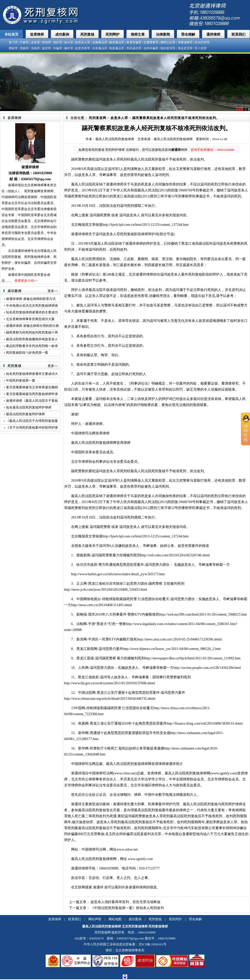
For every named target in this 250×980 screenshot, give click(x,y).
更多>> (53, 291)
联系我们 (239, 34)
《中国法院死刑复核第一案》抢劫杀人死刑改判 (127, 908)
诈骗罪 (58, 48)
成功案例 (62, 34)
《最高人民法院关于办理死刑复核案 (32, 421)
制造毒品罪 (117, 48)
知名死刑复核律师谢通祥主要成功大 (32, 374)
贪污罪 (13, 42)
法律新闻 (163, 34)
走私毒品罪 (100, 48)
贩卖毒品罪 (117, 42)
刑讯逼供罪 (134, 48)
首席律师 (37, 34)
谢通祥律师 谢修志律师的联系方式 (31, 299)
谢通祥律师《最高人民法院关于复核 (32, 401)
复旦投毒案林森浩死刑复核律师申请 (32, 394)
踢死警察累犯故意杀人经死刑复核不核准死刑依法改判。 (176, 118)
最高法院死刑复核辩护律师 (25, 414)
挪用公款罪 (168, 42)
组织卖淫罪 (168, 48)
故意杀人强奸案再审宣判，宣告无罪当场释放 (125, 902)
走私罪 (35, 42)
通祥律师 (213, 34)
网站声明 (95, 919)
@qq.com (44, 179)
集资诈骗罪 (134, 42)
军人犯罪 (201, 48)
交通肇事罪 (151, 42)
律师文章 (138, 34)
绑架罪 (13, 48)
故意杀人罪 (83, 42)
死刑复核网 (98, 118)
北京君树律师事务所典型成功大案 (30, 319)
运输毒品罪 (100, 42)
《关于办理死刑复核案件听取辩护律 (32, 428)
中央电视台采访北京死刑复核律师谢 (32, 306)
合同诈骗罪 (151, 48)
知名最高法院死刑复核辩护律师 (29, 407)
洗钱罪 (35, 48)
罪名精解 (188, 34)
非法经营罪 (202, 42)
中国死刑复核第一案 (21, 380)
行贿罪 (24, 42)
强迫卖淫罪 (185, 48)
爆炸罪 (69, 48)
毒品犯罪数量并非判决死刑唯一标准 (32, 346)
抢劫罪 (46, 42)
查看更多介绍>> (26, 281)
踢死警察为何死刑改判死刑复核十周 (32, 332)
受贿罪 (24, 48)
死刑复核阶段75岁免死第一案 (27, 353)
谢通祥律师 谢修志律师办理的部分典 (32, 326)
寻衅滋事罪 (185, 42)
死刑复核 (87, 34)
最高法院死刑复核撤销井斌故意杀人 (32, 339)
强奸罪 (58, 42)
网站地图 (115, 919)
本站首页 (11, 34)
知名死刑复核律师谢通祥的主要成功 (32, 312)
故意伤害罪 (83, 48)
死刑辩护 (113, 34)
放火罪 (69, 42)
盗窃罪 (46, 48)
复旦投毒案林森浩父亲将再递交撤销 (32, 387)
